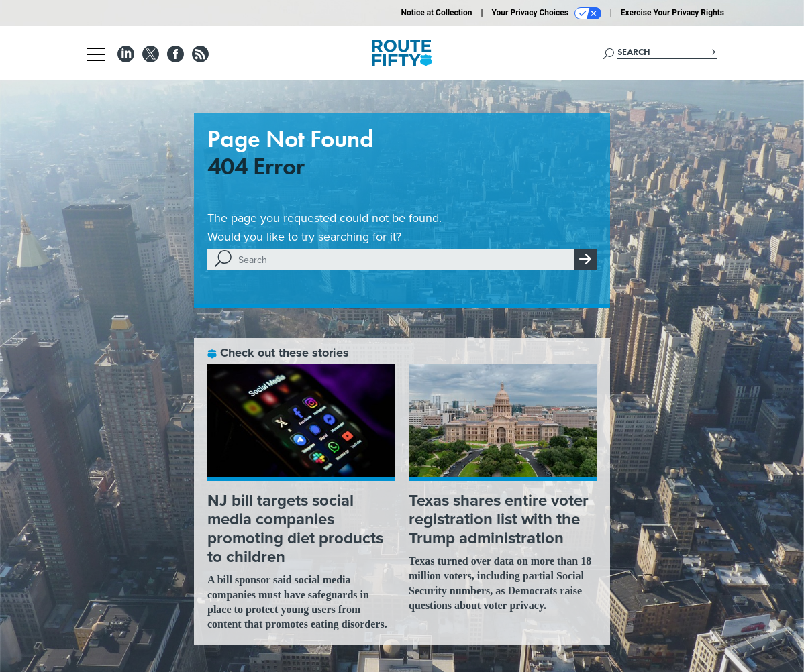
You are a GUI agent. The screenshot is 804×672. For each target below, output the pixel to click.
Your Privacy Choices (547, 13)
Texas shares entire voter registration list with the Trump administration (499, 519)
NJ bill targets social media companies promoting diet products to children (295, 528)
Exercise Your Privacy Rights (672, 13)
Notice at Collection (436, 13)
